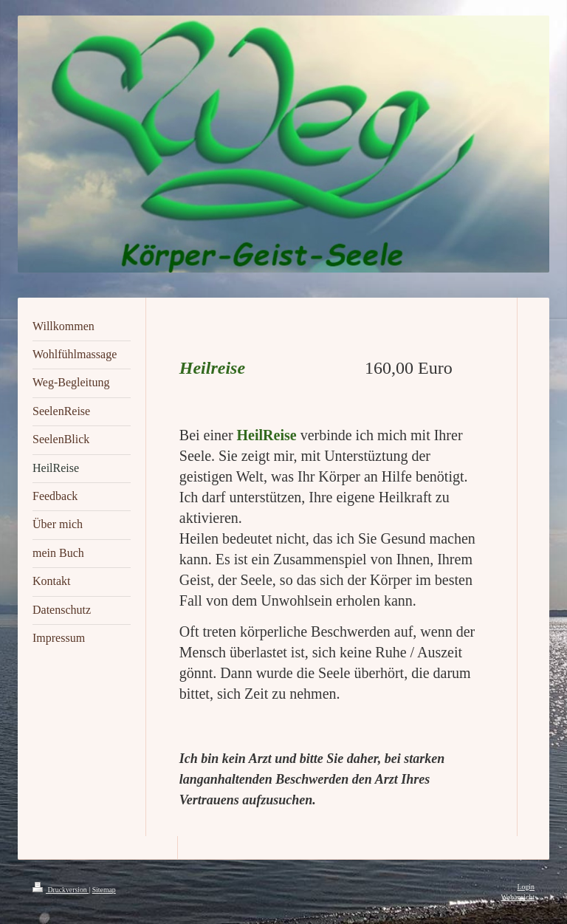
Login (526, 887)
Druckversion (61, 890)
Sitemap (104, 890)
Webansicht (518, 897)
